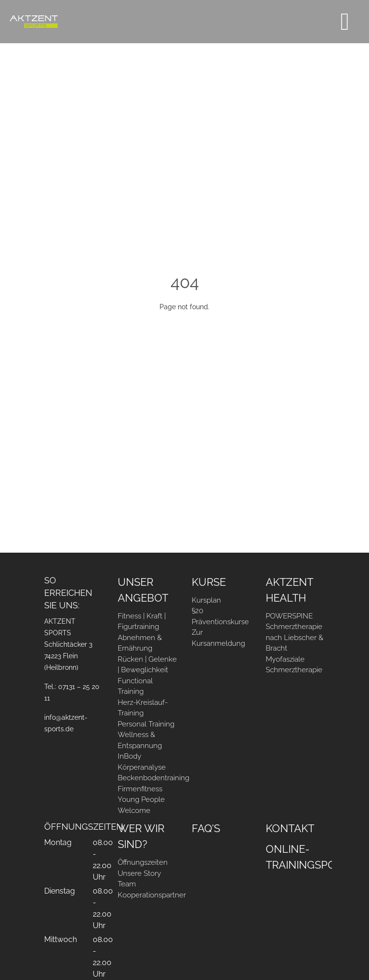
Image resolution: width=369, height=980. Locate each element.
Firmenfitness (140, 789)
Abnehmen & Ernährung (140, 643)
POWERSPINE (289, 616)
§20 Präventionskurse (220, 616)
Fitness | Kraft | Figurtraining (142, 622)
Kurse (209, 582)
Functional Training (135, 686)
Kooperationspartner (148, 895)
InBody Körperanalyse (142, 762)
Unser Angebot (143, 590)
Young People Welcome (141, 805)
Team (127, 884)
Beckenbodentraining (148, 778)
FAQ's (206, 828)
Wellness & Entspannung (140, 740)
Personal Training (146, 724)
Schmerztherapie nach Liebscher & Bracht (295, 637)
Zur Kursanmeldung (218, 638)
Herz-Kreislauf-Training (143, 708)
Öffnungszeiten (143, 862)
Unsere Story (139, 873)
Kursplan (206, 600)
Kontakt (290, 828)
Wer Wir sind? (141, 836)
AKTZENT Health (289, 590)
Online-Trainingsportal (295, 857)
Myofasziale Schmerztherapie (294, 665)
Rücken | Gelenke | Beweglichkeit (147, 665)
